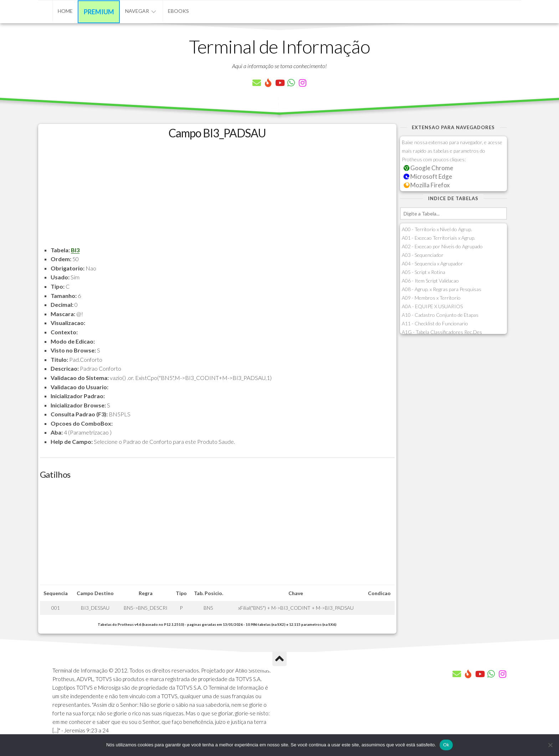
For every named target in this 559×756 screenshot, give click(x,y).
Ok (446, 745)
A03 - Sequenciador (423, 255)
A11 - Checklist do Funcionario (435, 323)
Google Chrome (429, 168)
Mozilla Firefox (427, 185)
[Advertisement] (217, 196)
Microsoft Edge (428, 176)
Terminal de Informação (279, 46)
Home (65, 11)
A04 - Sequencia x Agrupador (432, 263)
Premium (99, 12)
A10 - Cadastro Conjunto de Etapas (440, 315)
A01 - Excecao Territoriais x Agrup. (439, 238)
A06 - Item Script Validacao (430, 281)
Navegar (137, 11)
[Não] (550, 745)
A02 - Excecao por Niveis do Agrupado (442, 246)
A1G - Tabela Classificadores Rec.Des (442, 332)
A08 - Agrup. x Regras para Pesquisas (442, 289)
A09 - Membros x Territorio (431, 298)
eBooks (178, 11)
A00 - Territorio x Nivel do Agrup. (437, 229)
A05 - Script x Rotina (424, 272)
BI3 (75, 250)
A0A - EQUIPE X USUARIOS (432, 306)
